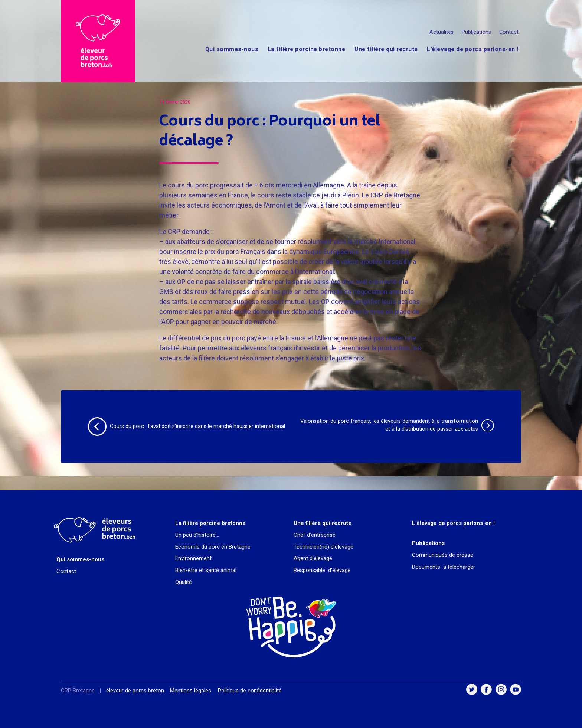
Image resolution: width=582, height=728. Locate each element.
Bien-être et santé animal (206, 570)
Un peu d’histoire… (197, 535)
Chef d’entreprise (315, 535)
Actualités (442, 32)
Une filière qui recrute (386, 49)
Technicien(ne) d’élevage (323, 547)
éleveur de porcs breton (135, 691)
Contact (509, 32)
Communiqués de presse (443, 555)
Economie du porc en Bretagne (213, 547)
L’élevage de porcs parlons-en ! (473, 49)
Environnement (193, 558)
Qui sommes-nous (232, 49)
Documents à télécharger (444, 567)
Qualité (184, 582)
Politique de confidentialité (250, 691)
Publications (476, 32)
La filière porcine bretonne (307, 49)
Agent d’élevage (313, 558)
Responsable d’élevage (322, 570)
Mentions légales (191, 691)
